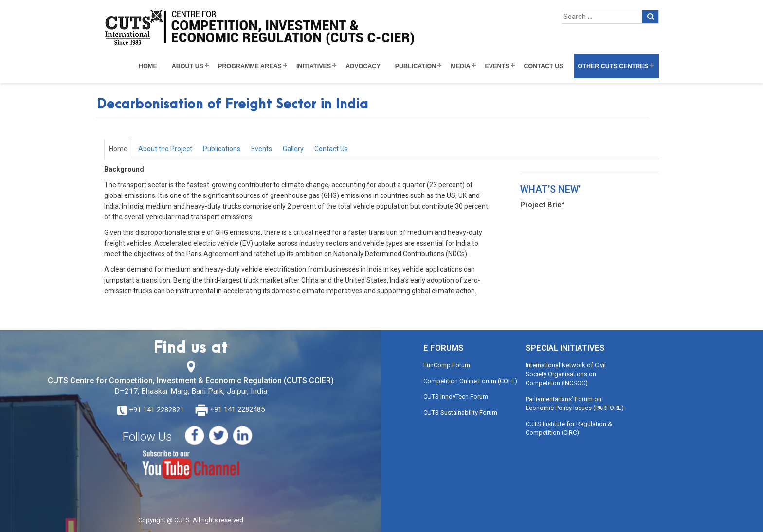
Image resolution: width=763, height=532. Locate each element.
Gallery (293, 149)
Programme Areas (250, 66)
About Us (188, 66)
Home (148, 66)
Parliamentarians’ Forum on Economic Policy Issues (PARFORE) (575, 404)
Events (497, 66)
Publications (222, 149)
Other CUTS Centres (613, 66)
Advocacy (363, 66)
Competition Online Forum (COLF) (470, 381)
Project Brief (543, 205)
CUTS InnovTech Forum (456, 397)
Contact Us (544, 66)
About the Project (165, 149)
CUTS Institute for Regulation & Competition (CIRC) (569, 428)
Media (460, 66)
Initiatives (314, 66)
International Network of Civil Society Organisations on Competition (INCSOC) (566, 374)
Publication (416, 66)
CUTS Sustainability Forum (460, 413)
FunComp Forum (447, 365)
